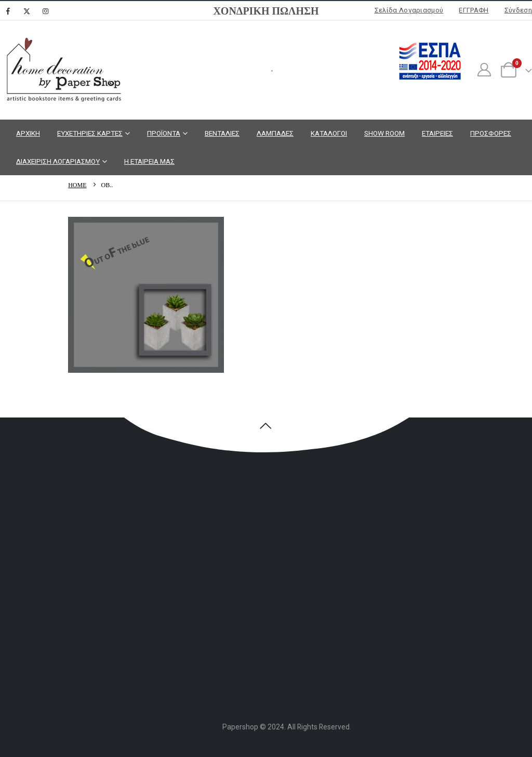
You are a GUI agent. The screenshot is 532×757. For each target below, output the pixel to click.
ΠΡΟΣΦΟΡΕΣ (491, 133)
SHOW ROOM (384, 133)
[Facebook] (8, 11)
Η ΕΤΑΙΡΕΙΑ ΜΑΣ (149, 161)
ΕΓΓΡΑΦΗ (474, 10)
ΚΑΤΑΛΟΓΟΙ (329, 133)
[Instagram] (45, 11)
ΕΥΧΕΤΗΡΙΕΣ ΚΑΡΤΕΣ (90, 133)
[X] (26, 11)
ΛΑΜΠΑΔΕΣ (275, 133)
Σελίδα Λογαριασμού (409, 10)
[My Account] (484, 70)
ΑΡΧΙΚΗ (28, 133)
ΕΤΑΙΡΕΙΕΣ (437, 133)
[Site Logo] (62, 70)
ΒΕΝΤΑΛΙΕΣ (222, 133)
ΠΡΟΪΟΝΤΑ (164, 133)
